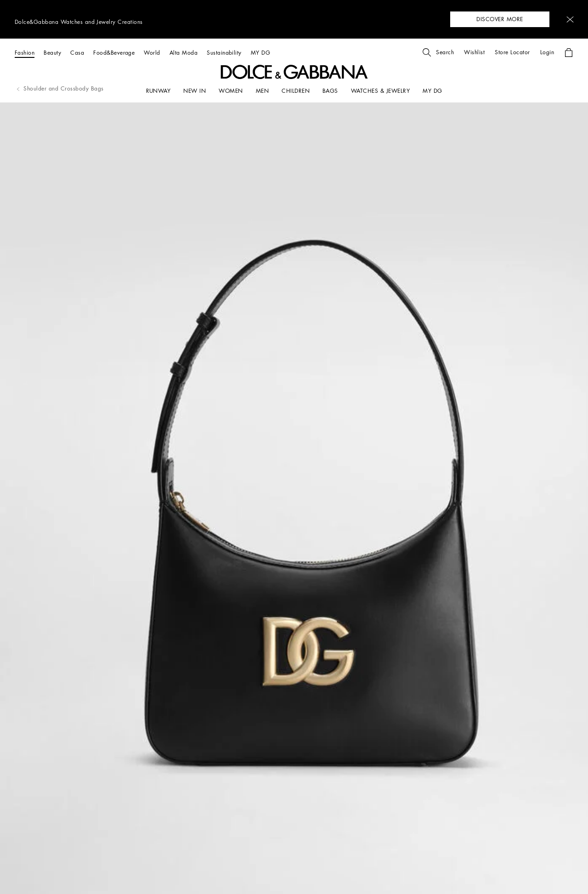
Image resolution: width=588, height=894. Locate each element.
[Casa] (77, 53)
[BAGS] (330, 91)
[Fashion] (25, 53)
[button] (570, 20)
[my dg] (432, 91)
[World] (152, 53)
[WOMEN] (231, 91)
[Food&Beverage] (114, 53)
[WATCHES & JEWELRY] (380, 91)
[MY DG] (260, 53)
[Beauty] (52, 53)
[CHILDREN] (296, 91)
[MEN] (262, 91)
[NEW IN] (195, 91)
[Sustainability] (224, 53)
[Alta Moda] (184, 53)
